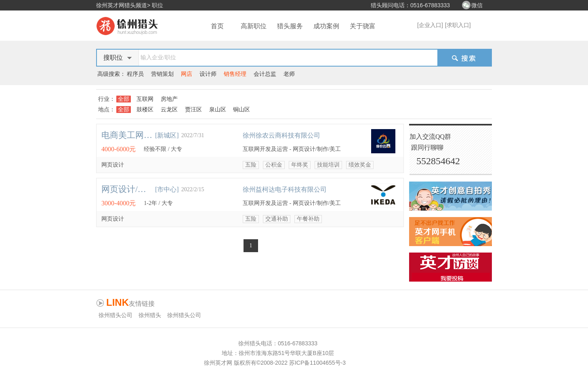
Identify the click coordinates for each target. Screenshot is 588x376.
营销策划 (162, 74)
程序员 (135, 74)
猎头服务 (290, 26)
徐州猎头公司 (115, 315)
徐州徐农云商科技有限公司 (281, 135)
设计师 (208, 74)
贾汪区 (193, 109)
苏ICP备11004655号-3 (317, 363)
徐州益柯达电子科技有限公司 (285, 189)
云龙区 (169, 109)
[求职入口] (458, 25)
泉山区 (218, 109)
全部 (124, 99)
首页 (217, 26)
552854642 (438, 161)
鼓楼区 (145, 109)
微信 (477, 5)
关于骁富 (363, 26)
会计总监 (265, 74)
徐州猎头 (150, 315)
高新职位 (254, 26)
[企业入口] (430, 25)
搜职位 (113, 57)
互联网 (145, 99)
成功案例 (326, 26)
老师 (289, 74)
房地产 (169, 99)
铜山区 (241, 109)
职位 (157, 5)
